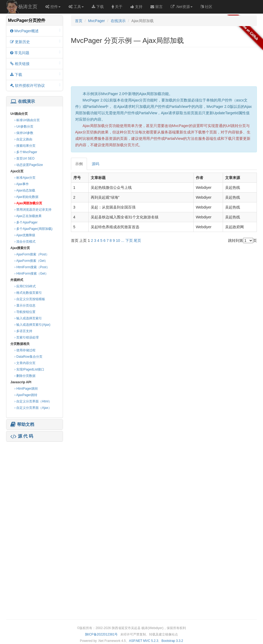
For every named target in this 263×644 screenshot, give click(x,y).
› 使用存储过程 (25, 350)
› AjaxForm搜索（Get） (31, 261)
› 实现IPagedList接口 (29, 369)
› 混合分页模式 (25, 242)
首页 (79, 21)
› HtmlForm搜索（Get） (31, 274)
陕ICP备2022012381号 (101, 634)
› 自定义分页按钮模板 (30, 299)
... (123, 241)
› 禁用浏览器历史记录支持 (33, 210)
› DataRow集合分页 (28, 357)
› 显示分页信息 (25, 305)
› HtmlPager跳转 (26, 389)
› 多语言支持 (23, 331)
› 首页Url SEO (24, 158)
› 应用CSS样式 (25, 286)
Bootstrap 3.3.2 (172, 641)
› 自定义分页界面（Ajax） (33, 408)
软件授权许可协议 (35, 85)
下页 (129, 241)
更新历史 (35, 42)
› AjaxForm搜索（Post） (32, 254)
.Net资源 (182, 7)
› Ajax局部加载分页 (28, 203)
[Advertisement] (34, 476)
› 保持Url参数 (24, 133)
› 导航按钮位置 (25, 312)
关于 (117, 7)
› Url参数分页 (24, 127)
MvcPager (96, 21)
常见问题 (35, 53)
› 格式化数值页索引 (28, 293)
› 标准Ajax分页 (25, 178)
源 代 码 (22, 436)
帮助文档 (22, 425)
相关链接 (35, 64)
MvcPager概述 (35, 31)
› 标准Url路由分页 (27, 120)
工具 (76, 7)
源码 (95, 164)
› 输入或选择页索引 (28, 318)
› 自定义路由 (23, 139)
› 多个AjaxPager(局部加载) (33, 229)
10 (118, 241)
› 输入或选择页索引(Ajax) (32, 325)
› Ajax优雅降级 (25, 235)
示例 (79, 164)
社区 (206, 7)
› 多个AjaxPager (26, 222)
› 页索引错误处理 (27, 337)
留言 (157, 7)
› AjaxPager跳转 (26, 395)
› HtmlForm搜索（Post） (32, 267)
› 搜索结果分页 (25, 146)
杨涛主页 (28, 7)
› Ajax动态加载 (25, 190)
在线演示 (23, 101)
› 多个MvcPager (26, 152)
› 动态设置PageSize (29, 165)
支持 (136, 7)
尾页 (137, 241)
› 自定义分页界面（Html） (33, 401)
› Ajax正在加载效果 (28, 216)
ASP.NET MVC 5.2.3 (144, 641)
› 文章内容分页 (25, 363)
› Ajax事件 (22, 184)
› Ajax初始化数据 (26, 197)
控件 (53, 7)
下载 (98, 7)
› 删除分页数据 (25, 376)
